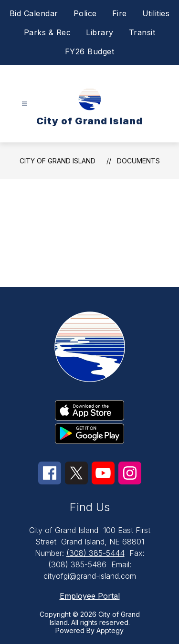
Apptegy (110, 630)
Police (85, 13)
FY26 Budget (90, 51)
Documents (138, 161)
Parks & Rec (47, 32)
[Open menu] (25, 104)
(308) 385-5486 (77, 564)
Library (100, 32)
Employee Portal (90, 596)
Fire (120, 13)
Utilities (156, 13)
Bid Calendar (34, 13)
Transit (142, 32)
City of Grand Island (58, 161)
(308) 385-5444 (95, 553)
